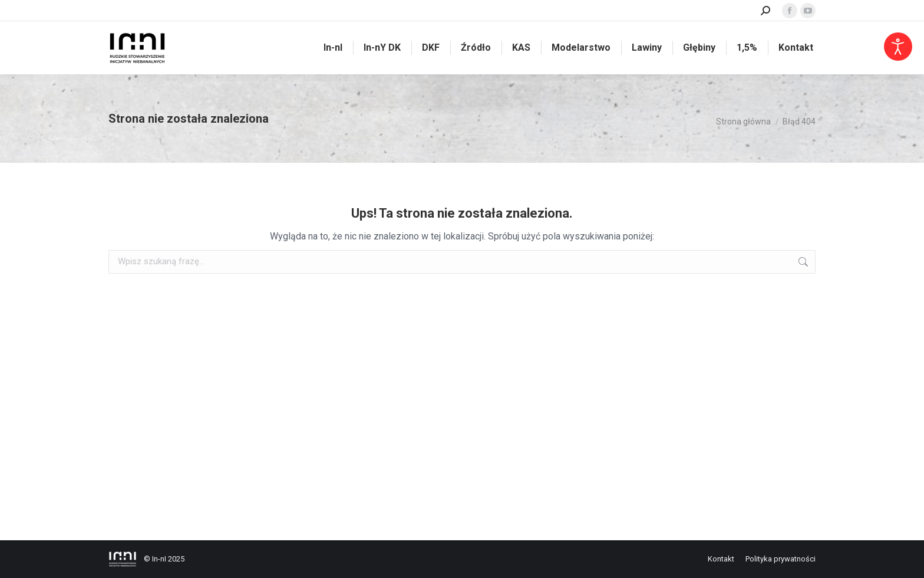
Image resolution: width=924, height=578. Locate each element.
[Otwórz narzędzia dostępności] (898, 47)
